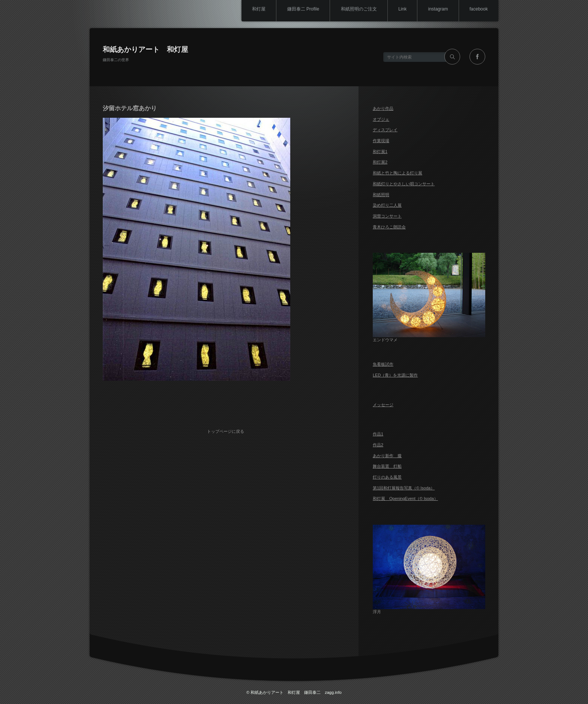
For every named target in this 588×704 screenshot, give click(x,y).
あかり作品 (383, 108)
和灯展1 (380, 152)
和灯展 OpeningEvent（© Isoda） (405, 498)
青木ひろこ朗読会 (389, 227)
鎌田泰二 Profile (297, 9)
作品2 (378, 445)
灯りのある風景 (387, 477)
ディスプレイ (385, 130)
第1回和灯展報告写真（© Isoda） (404, 488)
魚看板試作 (383, 364)
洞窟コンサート (387, 216)
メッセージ (383, 405)
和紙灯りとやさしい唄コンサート (404, 184)
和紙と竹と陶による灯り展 (397, 173)
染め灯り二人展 (387, 205)
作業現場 (381, 141)
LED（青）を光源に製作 (395, 375)
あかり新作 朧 (387, 456)
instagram (436, 9)
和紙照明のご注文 (354, 9)
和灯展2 (380, 162)
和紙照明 (381, 195)
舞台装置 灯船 (387, 466)
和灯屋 (252, 9)
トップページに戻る (227, 429)
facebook (478, 9)
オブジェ (381, 119)
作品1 (378, 434)
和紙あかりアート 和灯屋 (145, 49)
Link (399, 9)
